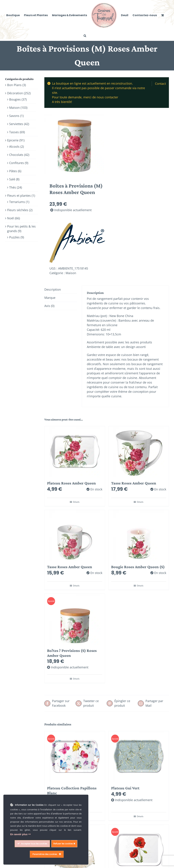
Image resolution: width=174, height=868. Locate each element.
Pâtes (13, 171)
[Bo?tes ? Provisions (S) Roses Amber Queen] (75, 619)
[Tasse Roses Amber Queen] (139, 452)
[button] (85, 36)
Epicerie (13, 140)
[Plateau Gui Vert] (139, 757)
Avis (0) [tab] (49, 306)
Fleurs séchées (18, 210)
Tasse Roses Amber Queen (134, 483)
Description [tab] (53, 289)
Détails (76, 502)
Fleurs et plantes (19, 196)
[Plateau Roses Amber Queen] (75, 452)
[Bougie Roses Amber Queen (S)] (139, 536)
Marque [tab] (50, 298)
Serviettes (16, 124)
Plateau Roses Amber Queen (71, 483)
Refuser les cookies (64, 844)
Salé (12, 179)
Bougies (15, 99)
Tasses (14, 132)
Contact (160, 84)
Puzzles (14, 237)
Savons (14, 116)
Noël (11, 218)
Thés (13, 187)
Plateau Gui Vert (125, 788)
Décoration (15, 93)
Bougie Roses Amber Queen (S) (138, 567)
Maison (71, 273)
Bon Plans (14, 85)
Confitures (17, 163)
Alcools (14, 147)
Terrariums (17, 202)
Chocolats (16, 155)
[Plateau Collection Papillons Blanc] (75, 757)
